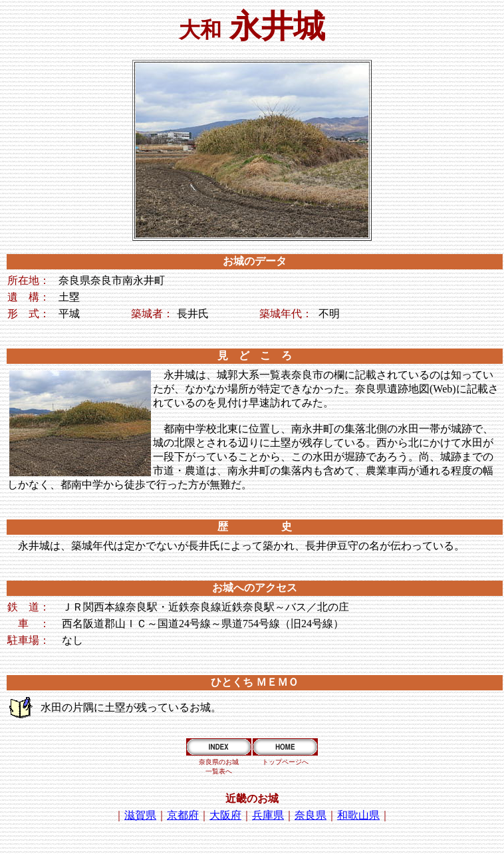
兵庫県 (268, 815)
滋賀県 (140, 815)
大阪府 (225, 815)
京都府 (183, 815)
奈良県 (311, 815)
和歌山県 (358, 815)
